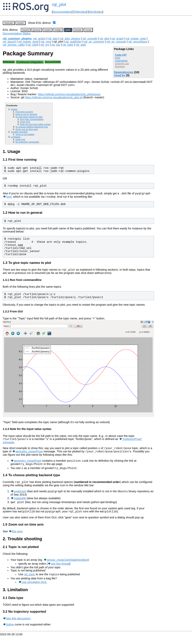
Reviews (120, 66)
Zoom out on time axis (26, 129)
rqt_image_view (136, 39)
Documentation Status (17, 33)
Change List (122, 64)
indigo (58, 30)
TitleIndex (80, 12)
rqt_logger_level (28, 42)
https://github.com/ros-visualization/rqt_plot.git (54, 97)
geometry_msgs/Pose (29, 455)
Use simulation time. (34, 590)
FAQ (118, 58)
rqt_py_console (116, 42)
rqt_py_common (94, 42)
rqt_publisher (73, 42)
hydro (48, 30)
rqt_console (90, 39)
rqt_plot (59, 5)
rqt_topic (68, 45)
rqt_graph (118, 39)
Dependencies (124, 72)
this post (17, 539)
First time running (24, 112)
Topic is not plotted (25, 134)
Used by (120, 75)
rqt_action (39, 39)
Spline (10, 633)
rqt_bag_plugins (70, 39)
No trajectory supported (27, 142)
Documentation (62, 12)
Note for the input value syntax (35, 124)
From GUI (25, 122)
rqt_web (81, 45)
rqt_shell (33, 45)
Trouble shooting (19, 132)
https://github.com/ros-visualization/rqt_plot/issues (69, 94)
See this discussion (18, 627)
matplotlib (20, 505)
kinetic (78, 30)
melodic (9, 23)
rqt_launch (9, 42)
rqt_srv (45, 45)
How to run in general (26, 114)
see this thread (60, 571)
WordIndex (96, 12)
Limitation (16, 137)
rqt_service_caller (14, 45)
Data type (20, 139)
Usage (14, 109)
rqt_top (56, 45)
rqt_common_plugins (17, 39)
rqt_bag (53, 39)
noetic (21, 23)
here (9, 198)
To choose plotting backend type (32, 127)
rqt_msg (46, 42)
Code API (121, 55)
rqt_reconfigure (138, 42)
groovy (37, 30)
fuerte (26, 30)
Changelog (121, 61)
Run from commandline (32, 119)
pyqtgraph (20, 498)
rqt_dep (104, 39)
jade (68, 30)
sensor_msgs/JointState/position (67, 567)
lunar (88, 30)
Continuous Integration (30, 62)
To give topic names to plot (29, 117)
